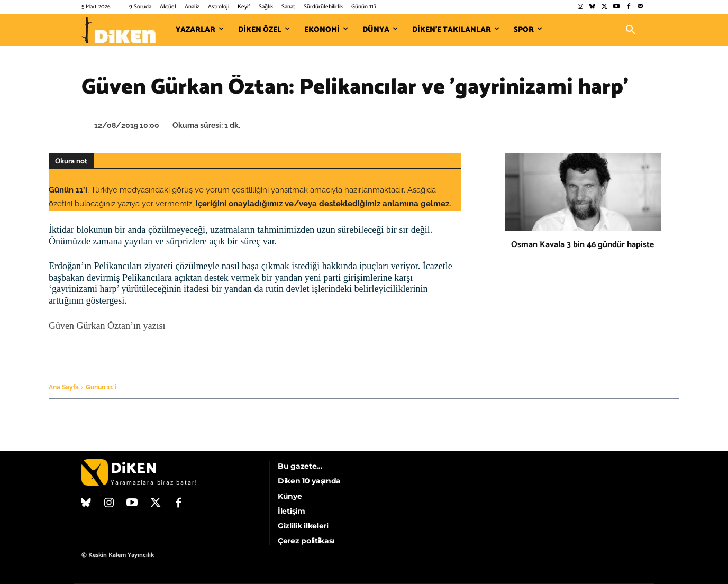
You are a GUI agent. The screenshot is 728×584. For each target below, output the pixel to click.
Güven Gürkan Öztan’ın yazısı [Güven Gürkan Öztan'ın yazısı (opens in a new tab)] (107, 326)
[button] (631, 30)
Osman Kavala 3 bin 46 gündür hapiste (583, 245)
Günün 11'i (101, 387)
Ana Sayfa (64, 387)
